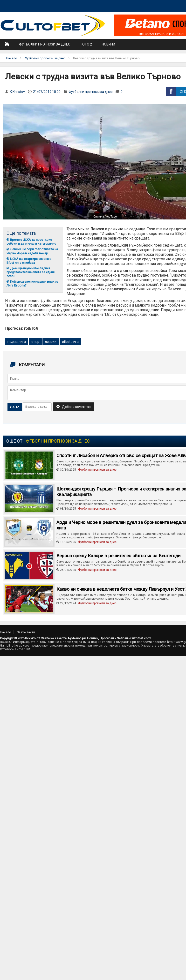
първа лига (17, 342)
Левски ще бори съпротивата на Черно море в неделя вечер (32, 251)
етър (35, 342)
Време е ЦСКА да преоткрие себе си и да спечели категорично (31, 242)
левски (51, 342)
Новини (108, 44)
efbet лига (70, 342)
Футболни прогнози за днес (45, 44)
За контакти (26, 632)
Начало (12, 58)
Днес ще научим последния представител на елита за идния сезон (31, 272)
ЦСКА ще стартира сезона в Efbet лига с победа (29, 261)
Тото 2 (86, 44)
